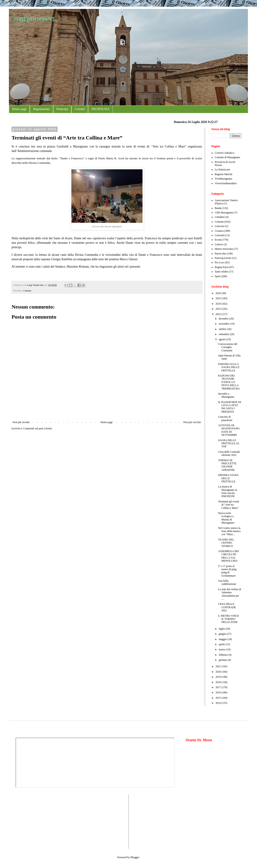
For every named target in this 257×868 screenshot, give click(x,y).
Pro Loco (220, 262)
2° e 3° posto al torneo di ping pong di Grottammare (227, 571)
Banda (218, 208)
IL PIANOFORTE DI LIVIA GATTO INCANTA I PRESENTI (230, 407)
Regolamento (41, 109)
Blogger (135, 857)
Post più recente (21, 422)
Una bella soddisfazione (227, 582)
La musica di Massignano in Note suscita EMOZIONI (228, 491)
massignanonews (34, 18)
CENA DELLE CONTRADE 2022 (227, 607)
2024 (219, 304)
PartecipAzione (223, 258)
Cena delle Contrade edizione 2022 (229, 453)
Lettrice (219, 244)
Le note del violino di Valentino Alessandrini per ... (230, 594)
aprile (222, 644)
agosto (223, 339)
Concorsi (220, 226)
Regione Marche (224, 174)
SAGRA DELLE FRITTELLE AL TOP (229, 443)
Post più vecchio (192, 422)
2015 (219, 698)
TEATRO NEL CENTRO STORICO (226, 543)
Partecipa (62, 109)
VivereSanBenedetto (226, 183)
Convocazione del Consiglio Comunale (228, 347)
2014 (219, 703)
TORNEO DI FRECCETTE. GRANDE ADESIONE (228, 465)
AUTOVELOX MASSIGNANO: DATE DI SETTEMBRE (229, 430)
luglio (222, 629)
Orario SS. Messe (199, 740)
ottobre (223, 329)
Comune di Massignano (227, 157)
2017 (219, 687)
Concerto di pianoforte (225, 418)
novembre (224, 324)
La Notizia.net (222, 170)
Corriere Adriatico (225, 153)
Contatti (80, 109)
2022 (219, 314)
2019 (219, 677)
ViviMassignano (224, 179)
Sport (218, 276)
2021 (219, 666)
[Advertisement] (29, 821)
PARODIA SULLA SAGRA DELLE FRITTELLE (229, 367)
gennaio (223, 660)
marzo (222, 649)
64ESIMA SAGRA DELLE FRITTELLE (228, 478)
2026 (219, 293)
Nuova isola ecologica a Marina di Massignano (226, 518)
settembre (224, 334)
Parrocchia (220, 254)
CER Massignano (224, 213)
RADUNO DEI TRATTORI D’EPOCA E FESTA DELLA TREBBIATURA (229, 382)
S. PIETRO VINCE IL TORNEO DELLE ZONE (229, 619)
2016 (219, 692)
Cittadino (220, 217)
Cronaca (219, 231)
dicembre (224, 319)
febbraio (224, 655)
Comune (27, 291)
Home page (19, 109)
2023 (219, 309)
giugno (223, 634)
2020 (219, 672)
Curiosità (220, 235)
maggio (223, 639)
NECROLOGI (100, 109)
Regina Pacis (222, 267)
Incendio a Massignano (226, 395)
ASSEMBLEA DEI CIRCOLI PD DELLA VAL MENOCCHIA (229, 556)
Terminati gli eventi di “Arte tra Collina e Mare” (229, 505)
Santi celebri (221, 272)
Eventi (218, 240)
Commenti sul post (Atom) (37, 428)
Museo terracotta (224, 249)
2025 (219, 298)
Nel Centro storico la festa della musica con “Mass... (229, 531)
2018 (219, 682)
